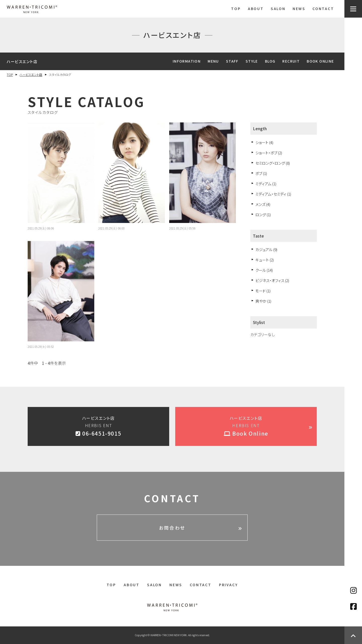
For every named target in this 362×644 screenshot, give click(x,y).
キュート (265, 260)
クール (264, 270)
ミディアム (266, 184)
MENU (213, 61)
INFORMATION (187, 61)
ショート (264, 142)
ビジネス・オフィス (272, 280)
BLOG (270, 61)
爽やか (263, 301)
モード (263, 291)
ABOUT (256, 9)
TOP (236, 9)
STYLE (252, 61)
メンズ (263, 204)
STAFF (232, 61)
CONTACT (323, 9)
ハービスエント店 (31, 75)
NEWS (299, 9)
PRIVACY (229, 585)
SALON (278, 9)
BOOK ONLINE (320, 61)
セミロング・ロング (273, 163)
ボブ (261, 173)
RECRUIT (291, 61)
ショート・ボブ (269, 153)
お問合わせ (172, 528)
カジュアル (266, 249)
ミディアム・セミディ (273, 194)
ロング (263, 215)
